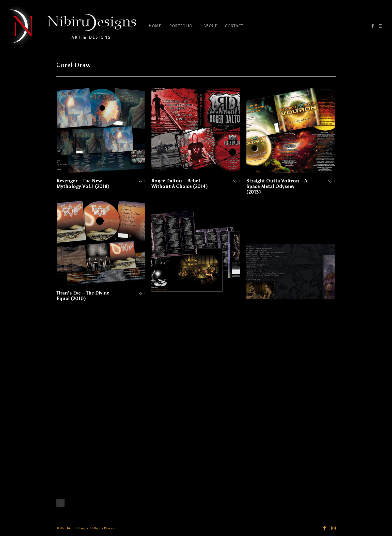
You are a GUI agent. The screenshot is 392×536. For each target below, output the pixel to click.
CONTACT (234, 26)
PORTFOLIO (183, 26)
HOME (155, 26)
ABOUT (210, 26)
